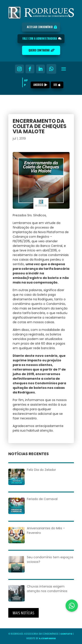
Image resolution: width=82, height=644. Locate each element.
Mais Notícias (24, 613)
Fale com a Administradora (40, 39)
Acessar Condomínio (40, 27)
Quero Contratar (39, 50)
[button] (72, 606)
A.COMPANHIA (47, 638)
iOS (55, 85)
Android (38, 85)
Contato (66, 634)
